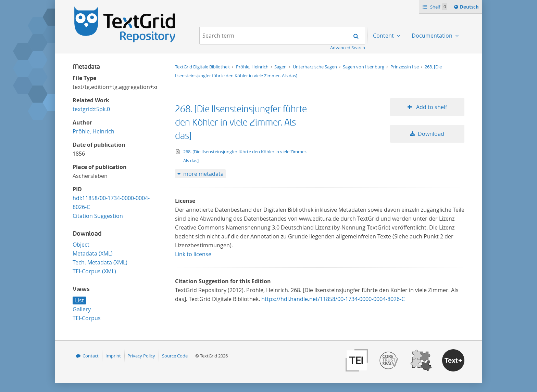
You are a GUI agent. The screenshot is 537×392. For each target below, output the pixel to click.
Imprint (113, 356)
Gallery (82, 309)
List (79, 300)
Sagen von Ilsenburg (364, 67)
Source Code (175, 356)
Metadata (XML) (93, 253)
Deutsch (470, 8)
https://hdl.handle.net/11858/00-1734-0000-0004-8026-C (333, 299)
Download (431, 134)
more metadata (203, 174)
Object (81, 245)
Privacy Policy (141, 356)
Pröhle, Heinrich (93, 131)
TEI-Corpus (87, 318)
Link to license (193, 254)
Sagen (281, 67)
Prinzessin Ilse (405, 67)
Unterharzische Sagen (315, 67)
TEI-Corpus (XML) (94, 271)
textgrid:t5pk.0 (91, 109)
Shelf (438, 7)
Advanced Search (348, 48)
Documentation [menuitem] (433, 36)
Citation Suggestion (98, 216)
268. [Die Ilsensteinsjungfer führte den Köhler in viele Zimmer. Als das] (241, 123)
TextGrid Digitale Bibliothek (203, 67)
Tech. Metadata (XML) (100, 262)
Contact (91, 356)
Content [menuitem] (384, 36)
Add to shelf (431, 107)
